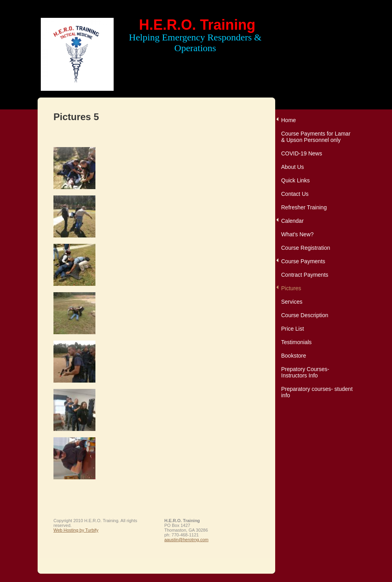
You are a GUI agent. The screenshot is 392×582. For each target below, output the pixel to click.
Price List (293, 329)
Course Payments (303, 261)
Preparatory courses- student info (317, 392)
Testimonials (296, 342)
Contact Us (295, 194)
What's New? (297, 234)
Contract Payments (305, 275)
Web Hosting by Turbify (76, 530)
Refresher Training (304, 207)
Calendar (292, 221)
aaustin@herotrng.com (186, 540)
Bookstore (294, 356)
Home (288, 120)
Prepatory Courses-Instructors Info (305, 372)
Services (292, 302)
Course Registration (306, 248)
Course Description (305, 315)
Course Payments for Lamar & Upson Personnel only (316, 137)
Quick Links (295, 180)
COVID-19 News (302, 153)
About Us (293, 167)
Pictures (291, 288)
